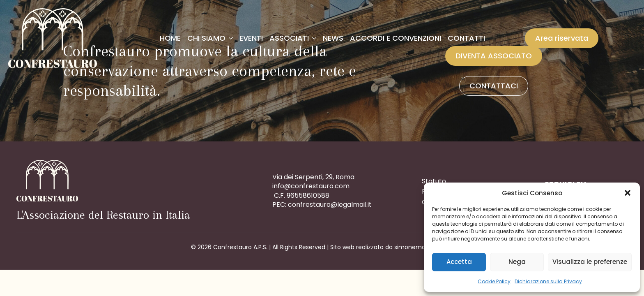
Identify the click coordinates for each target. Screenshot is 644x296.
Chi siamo (206, 38)
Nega (517, 262)
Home (170, 38)
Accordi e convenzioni (396, 38)
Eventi (251, 38)
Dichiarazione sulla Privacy (548, 281)
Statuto (434, 181)
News (333, 38)
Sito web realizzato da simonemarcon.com (392, 247)
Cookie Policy (494, 281)
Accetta (459, 262)
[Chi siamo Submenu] (231, 38)
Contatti (466, 38)
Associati (289, 38)
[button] (628, 193)
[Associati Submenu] (314, 38)
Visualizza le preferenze (590, 262)
